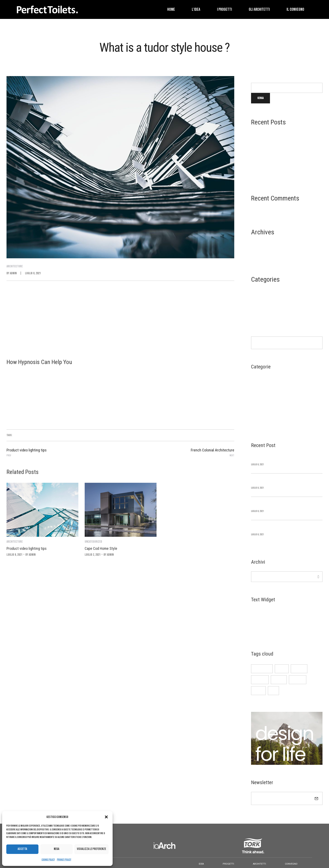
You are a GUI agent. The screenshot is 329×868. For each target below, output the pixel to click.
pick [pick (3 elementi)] (273, 691)
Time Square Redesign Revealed (272, 134)
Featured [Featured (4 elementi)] (299, 669)
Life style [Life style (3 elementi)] (298, 680)
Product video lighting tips (27, 548)
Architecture (260, 291)
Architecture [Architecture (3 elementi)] (262, 669)
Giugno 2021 (259, 250)
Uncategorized (261, 318)
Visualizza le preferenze (91, 849)
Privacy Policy (64, 860)
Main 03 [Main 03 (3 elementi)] (258, 691)
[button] (106, 817)
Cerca (255, 79)
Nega (57, 849)
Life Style (258, 311)
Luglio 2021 (259, 243)
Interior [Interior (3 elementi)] (279, 680)
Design (255, 298)
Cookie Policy (48, 860)
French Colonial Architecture (271, 176)
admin (13, 273)
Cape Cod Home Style (265, 144)
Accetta (22, 849)
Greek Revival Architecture (270, 155)
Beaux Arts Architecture (268, 165)
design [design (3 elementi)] (282, 669)
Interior (257, 304)
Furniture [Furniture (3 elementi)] (260, 680)
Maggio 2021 (259, 257)
